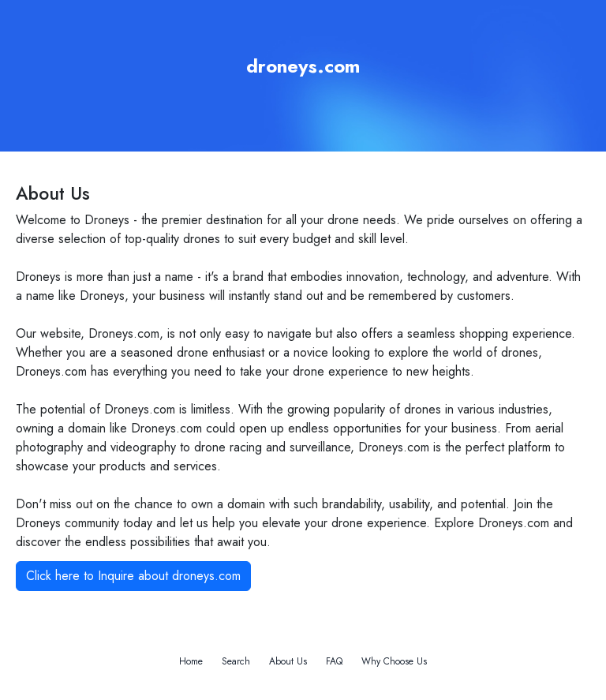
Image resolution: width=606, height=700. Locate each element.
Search (236, 661)
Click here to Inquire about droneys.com (133, 576)
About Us (288, 661)
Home (191, 661)
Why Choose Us (394, 661)
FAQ (334, 661)
